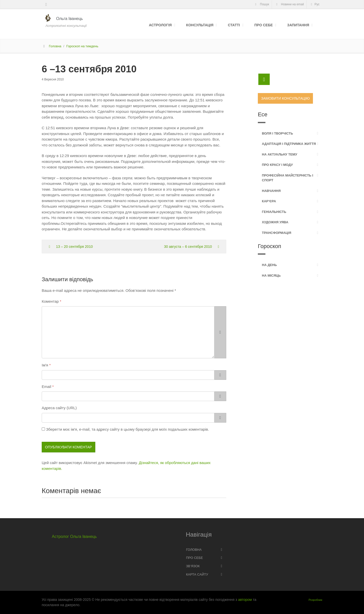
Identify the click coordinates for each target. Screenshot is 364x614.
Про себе (264, 25)
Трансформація (277, 233)
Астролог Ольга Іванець (74, 536)
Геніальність (274, 212)
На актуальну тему (280, 154)
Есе (263, 114)
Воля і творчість (277, 133)
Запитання (298, 25)
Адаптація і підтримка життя (289, 144)
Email (47, 387)
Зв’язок (193, 566)
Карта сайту (197, 574)
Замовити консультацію (285, 98)
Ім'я (45, 365)
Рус (314, 4)
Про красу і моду (277, 165)
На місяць (271, 276)
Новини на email (289, 4)
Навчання (271, 191)
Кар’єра (269, 201)
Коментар (50, 301)
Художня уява (275, 222)
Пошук (261, 4)
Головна (55, 46)
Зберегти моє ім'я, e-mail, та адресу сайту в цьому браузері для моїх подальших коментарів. (128, 429)
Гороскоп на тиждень (82, 46)
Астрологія (160, 25)
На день (269, 265)
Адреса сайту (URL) (59, 408)
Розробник (315, 600)
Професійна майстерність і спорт (288, 178)
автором (245, 600)
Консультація (200, 25)
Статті (234, 25)
